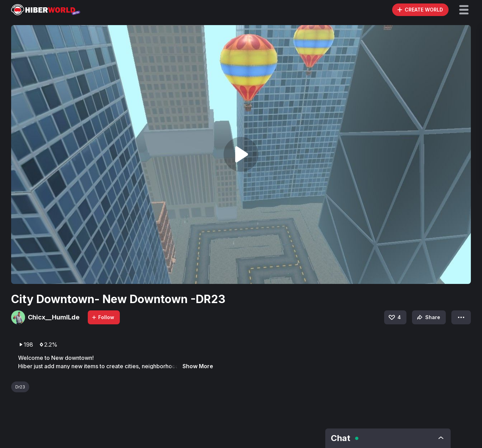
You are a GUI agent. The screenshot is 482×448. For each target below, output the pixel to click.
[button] (464, 10)
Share (428, 317)
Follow (103, 317)
